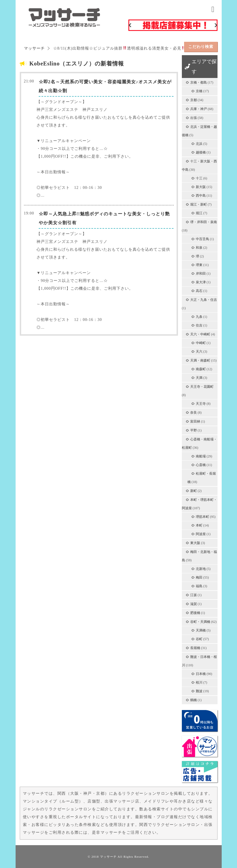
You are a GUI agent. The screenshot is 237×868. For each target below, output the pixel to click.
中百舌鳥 (202, 239)
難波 (199, 691)
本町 (199, 525)
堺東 (199, 265)
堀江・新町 (199, 204)
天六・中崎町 (200, 334)
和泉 (199, 248)
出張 (194, 118)
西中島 (201, 196)
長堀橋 (195, 648)
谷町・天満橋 (200, 622)
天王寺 (201, 404)
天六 (199, 352)
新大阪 (201, 187)
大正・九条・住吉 (204, 300)
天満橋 (201, 630)
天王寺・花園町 (202, 387)
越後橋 (201, 152)
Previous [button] (130, 25)
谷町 (199, 639)
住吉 (199, 325)
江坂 (194, 595)
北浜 (199, 144)
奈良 (194, 413)
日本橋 (201, 674)
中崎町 (201, 343)
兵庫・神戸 (199, 109)
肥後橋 (195, 613)
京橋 (199, 91)
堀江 (199, 213)
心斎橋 (201, 465)
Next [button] (216, 25)
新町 (194, 491)
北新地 (201, 569)
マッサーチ (108, 857)
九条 (199, 317)
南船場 (201, 456)
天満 (199, 378)
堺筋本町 (202, 517)
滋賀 (194, 604)
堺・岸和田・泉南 (204, 222)
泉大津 (201, 282)
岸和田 (201, 274)
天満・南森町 (200, 360)
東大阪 (195, 543)
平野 (194, 430)
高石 (199, 291)
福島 (199, 586)
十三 (199, 178)
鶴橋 (194, 700)
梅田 (199, 577)
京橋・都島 (199, 82)
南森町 (201, 369)
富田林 (195, 421)
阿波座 (201, 534)
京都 (194, 100)
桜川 (199, 682)
